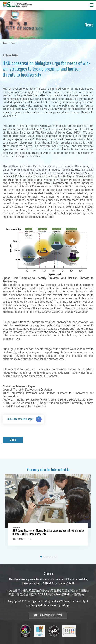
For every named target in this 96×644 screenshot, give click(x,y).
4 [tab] (49, 557)
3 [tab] (47, 557)
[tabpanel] (48, 513)
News (13, 44)
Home (5, 44)
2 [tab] (44, 557)
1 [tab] (41, 557)
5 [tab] (52, 557)
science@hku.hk (66, 586)
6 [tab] (55, 557)
